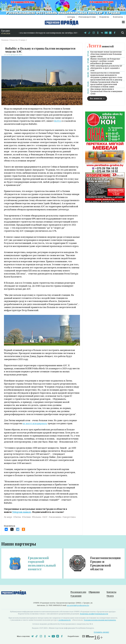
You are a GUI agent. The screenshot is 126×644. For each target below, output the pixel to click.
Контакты (118, 17)
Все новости (96, 98)
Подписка (104, 17)
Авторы (71, 17)
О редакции (76, 596)
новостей (100, 46)
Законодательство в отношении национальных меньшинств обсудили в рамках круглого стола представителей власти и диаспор (106, 76)
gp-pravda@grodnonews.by (78, 605)
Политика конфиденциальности (94, 614)
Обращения (94, 592)
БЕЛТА (57, 121)
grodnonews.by (65, 620)
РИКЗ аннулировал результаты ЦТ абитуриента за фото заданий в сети (106, 68)
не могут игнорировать (35, 423)
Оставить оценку (101, 632)
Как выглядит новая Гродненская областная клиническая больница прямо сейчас (106, 54)
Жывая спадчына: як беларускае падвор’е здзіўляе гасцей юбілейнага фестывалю (105, 61)
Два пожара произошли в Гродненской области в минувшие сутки (106, 91)
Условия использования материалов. (100, 620)
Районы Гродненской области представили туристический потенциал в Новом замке (104, 84)
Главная (5, 40)
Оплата (110, 596)
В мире (22, 40)
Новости (14, 40)
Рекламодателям (87, 17)
